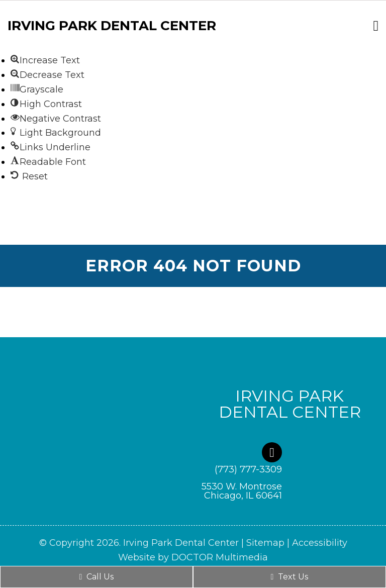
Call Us (97, 577)
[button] (45, 60)
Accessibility (320, 543)
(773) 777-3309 (248, 469)
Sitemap (265, 543)
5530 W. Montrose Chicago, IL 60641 (242, 491)
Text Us (290, 577)
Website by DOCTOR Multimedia (193, 557)
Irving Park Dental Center (112, 26)
